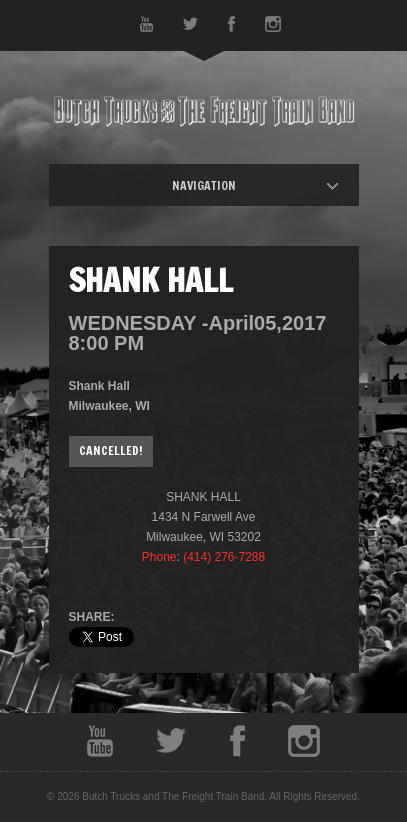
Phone (159, 557)
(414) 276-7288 (224, 557)
